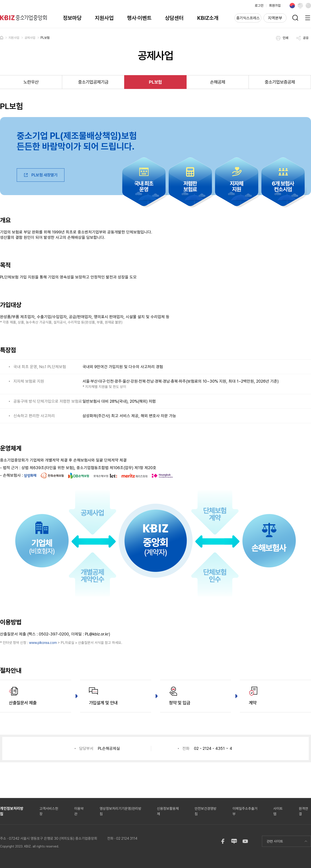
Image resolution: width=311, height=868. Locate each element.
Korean (292, 6)
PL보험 (45, 38)
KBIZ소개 (208, 18)
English (300, 6)
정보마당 (72, 18)
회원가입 (275, 6)
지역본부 (275, 18)
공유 (303, 38)
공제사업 (30, 38)
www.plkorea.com (43, 643)
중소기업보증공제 (280, 82)
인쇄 (282, 38)
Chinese (308, 6)
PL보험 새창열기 (41, 175)
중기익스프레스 (248, 18)
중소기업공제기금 (93, 82)
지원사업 (104, 18)
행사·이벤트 (139, 18)
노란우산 (31, 82)
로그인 (259, 6)
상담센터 (174, 18)
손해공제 (218, 82)
